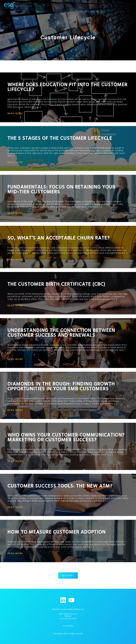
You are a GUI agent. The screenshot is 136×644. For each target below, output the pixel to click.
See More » (68, 575)
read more (15, 113)
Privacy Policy (68, 626)
